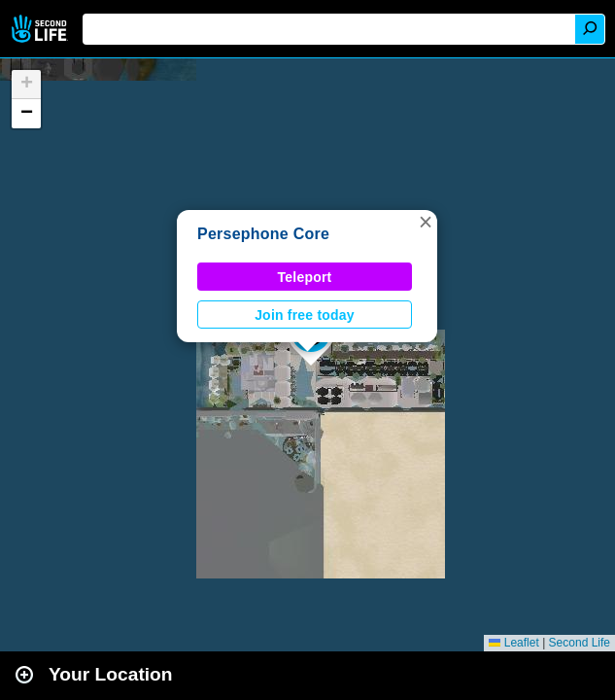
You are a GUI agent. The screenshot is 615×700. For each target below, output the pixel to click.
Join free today (305, 315)
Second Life (41, 29)
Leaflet (513, 643)
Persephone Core (263, 234)
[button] (426, 222)
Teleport (305, 277)
